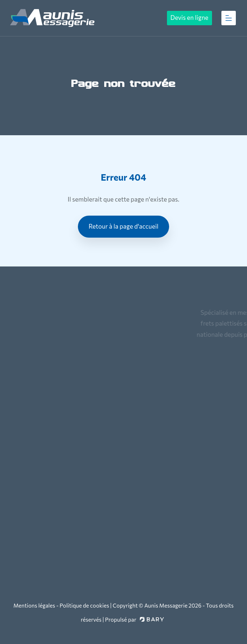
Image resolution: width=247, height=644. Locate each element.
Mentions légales (34, 605)
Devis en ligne (189, 17)
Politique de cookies (84, 605)
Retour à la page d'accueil (124, 226)
